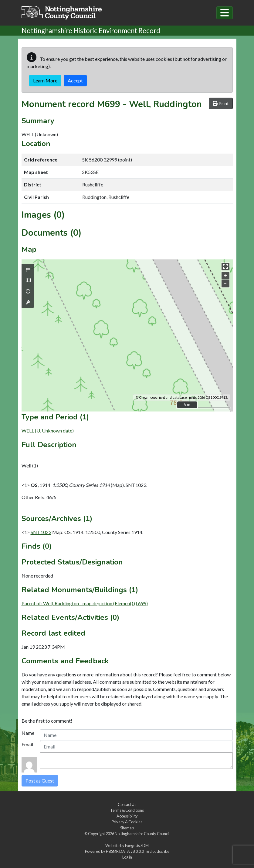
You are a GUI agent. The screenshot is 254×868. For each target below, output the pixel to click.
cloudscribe (159, 851)
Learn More (45, 80)
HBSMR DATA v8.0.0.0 (125, 851)
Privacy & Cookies (127, 822)
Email (27, 744)
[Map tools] (28, 302)
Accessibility (127, 816)
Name (28, 733)
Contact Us (127, 804)
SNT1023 (41, 532)
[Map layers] (28, 270)
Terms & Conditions (127, 810)
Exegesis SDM (137, 845)
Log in (127, 857)
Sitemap (127, 828)
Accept (75, 80)
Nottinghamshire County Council (142, 834)
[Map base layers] (28, 280)
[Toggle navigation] (225, 13)
